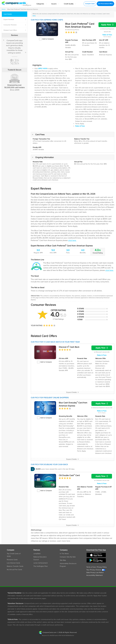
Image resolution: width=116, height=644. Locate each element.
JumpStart (37, 554)
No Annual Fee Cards (14, 570)
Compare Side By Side (68, 557)
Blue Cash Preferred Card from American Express (80, 25)
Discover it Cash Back (69, 347)
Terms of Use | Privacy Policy (96, 567)
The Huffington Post (40, 566)
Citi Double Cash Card (69, 475)
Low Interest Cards (13, 563)
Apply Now (107, 25)
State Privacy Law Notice (95, 573)
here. (34, 16)
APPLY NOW (43, 69)
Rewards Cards (12, 560)
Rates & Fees (107, 35)
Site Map (63, 560)
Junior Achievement (40, 563)
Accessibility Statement (94, 575)
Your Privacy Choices (96, 570)
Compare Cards (90, 4)
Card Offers (15, 30)
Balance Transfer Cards (15, 566)
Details (15, 14)
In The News (64, 554)
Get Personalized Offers (105, 4)
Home (4, 9)
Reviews (15, 20)
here (68, 541)
